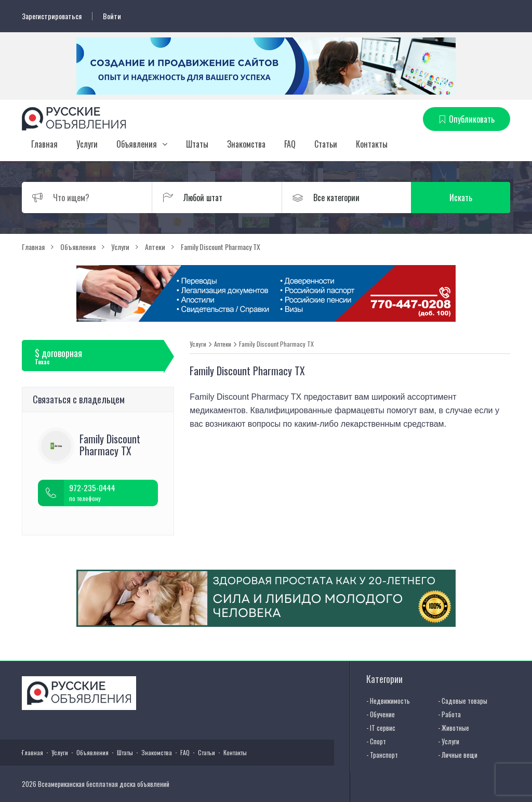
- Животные (454, 728)
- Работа (449, 714)
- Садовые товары (463, 701)
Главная (44, 144)
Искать (461, 198)
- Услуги (449, 741)
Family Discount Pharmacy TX (276, 344)
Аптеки (223, 344)
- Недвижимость (388, 701)
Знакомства (246, 144)
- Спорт (376, 741)
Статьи (326, 144)
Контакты (372, 144)
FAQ (290, 144)
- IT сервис (381, 728)
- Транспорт (382, 755)
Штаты (197, 144)
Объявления (137, 144)
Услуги (87, 144)
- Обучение (381, 714)
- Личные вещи (458, 755)
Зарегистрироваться (52, 16)
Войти (112, 16)
